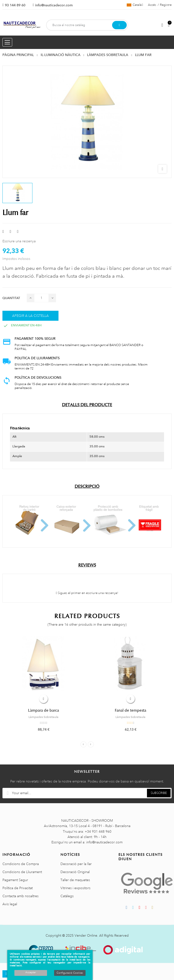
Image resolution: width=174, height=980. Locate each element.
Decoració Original (75, 872)
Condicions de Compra (21, 864)
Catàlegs (67, 896)
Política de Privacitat (18, 888)
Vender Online (86, 935)
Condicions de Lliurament (22, 872)
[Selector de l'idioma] (135, 5)
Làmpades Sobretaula (43, 717)
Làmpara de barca (43, 710)
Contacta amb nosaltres (20, 896)
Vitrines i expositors (75, 888)
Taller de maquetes (75, 880)
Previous (83, 744)
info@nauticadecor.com (54, 5)
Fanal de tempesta (130, 710)
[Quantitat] (41, 298)
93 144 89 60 (15, 5)
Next (91, 744)
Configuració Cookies (70, 973)
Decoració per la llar (76, 864)
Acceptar (31, 972)
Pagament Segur (15, 880)
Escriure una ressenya (19, 241)
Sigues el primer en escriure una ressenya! (87, 593)
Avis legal (10, 904)
